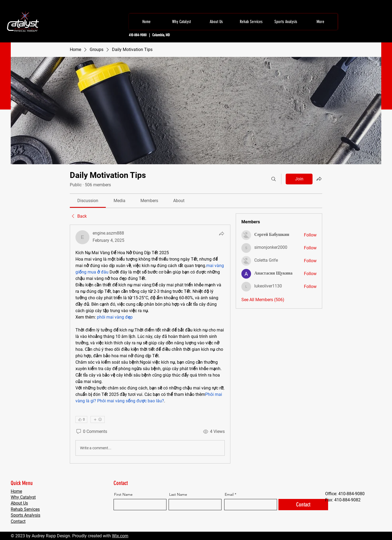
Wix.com (120, 536)
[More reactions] (98, 419)
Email (229, 494)
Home (16, 491)
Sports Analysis (26, 515)
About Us (19, 503)
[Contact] (303, 505)
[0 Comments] (91, 432)
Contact (18, 521)
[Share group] (319, 179)
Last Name (178, 494)
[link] (88, 201)
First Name (123, 494)
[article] (150, 344)
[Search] (274, 179)
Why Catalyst (23, 497)
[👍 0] (81, 419)
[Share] (222, 233)
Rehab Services (25, 509)
